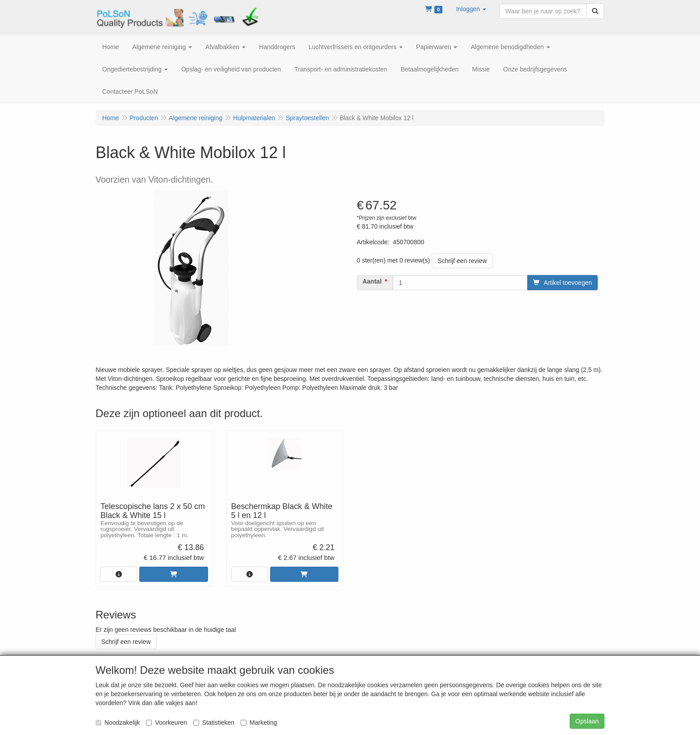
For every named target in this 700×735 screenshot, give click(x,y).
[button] (471, 9)
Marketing (259, 722)
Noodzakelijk (118, 722)
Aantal (372, 281)
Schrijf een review (462, 261)
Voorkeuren (167, 722)
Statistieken (214, 722)
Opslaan (587, 721)
